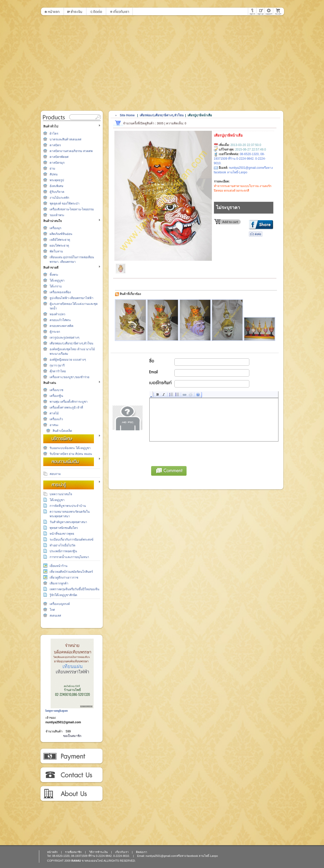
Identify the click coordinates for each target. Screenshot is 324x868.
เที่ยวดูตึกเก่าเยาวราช (64, 578)
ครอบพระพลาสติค (62, 326)
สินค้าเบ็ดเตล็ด (62, 431)
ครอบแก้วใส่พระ (60, 320)
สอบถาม (55, 474)
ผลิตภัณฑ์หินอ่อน (61, 234)
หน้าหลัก (52, 852)
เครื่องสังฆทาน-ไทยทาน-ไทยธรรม (72, 209)
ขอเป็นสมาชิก (72, 736)
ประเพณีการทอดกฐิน (63, 551)
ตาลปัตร (55, 145)
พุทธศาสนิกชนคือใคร (64, 528)
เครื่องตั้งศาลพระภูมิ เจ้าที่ (66, 408)
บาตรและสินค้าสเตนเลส (65, 139)
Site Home (127, 115)
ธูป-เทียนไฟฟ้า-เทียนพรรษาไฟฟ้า (72, 298)
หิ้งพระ (54, 275)
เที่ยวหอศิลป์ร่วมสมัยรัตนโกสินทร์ (71, 572)
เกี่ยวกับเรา (71, 794)
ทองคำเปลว (57, 314)
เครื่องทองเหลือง (60, 292)
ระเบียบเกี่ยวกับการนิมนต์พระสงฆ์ (72, 540)
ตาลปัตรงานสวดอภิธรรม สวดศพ (71, 151)
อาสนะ (54, 425)
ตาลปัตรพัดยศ (59, 157)
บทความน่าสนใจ (61, 494)
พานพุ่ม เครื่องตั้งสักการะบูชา (69, 402)
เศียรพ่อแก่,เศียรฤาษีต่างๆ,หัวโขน (72, 343)
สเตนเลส (55, 616)
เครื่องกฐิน (56, 396)
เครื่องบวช (56, 390)
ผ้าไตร (54, 134)
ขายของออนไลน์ (92, 861)
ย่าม (52, 169)
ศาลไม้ (54, 413)
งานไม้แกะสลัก (59, 198)
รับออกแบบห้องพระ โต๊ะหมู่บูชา (70, 448)
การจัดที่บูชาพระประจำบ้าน (68, 506)
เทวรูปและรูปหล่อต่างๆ (64, 338)
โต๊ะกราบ (56, 286)
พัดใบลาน (56, 251)
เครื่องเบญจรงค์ (60, 604)
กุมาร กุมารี (57, 365)
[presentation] (188, 453)
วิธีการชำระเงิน (71, 756)
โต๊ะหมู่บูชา (57, 281)
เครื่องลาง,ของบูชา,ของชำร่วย (70, 377)
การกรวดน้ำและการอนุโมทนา (69, 557)
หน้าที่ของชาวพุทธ (62, 534)
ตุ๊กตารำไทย (58, 371)
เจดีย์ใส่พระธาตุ (60, 240)
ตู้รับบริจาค (57, 192)
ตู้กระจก (55, 332)
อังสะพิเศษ (56, 186)
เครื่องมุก (55, 228)
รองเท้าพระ (57, 215)
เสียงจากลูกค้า (59, 583)
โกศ (52, 610)
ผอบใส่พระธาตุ (59, 246)
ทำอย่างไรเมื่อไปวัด (63, 545)
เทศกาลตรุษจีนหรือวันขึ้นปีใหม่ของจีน (74, 589)
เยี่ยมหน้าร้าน (58, 566)
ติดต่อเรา (71, 775)
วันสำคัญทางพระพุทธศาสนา (68, 522)
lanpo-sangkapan (57, 711)
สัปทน (54, 174)
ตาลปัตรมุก (57, 163)
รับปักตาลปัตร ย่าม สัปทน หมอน (71, 454)
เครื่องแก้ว (56, 419)
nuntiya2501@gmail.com (63, 722)
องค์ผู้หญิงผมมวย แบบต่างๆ (68, 360)
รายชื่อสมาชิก (73, 852)
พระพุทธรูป (57, 180)
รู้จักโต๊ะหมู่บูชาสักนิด (63, 595)
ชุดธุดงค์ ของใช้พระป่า (65, 204)
